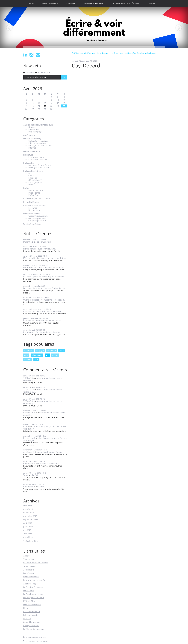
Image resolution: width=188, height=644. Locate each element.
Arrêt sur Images (31, 584)
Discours (32, 127)
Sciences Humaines (32, 214)
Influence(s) (34, 129)
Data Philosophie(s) (32, 139)
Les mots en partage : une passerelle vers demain (44, 428)
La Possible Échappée (33, 587)
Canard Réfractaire (32, 622)
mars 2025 (28, 537)
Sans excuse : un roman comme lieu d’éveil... (43, 321)
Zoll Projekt (28, 570)
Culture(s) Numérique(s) (39, 141)
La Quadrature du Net (33, 594)
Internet (32, 148)
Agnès (26, 452)
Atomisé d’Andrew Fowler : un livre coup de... (43, 311)
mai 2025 (27, 530)
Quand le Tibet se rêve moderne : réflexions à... (44, 300)
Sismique (27, 619)
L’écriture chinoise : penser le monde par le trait (45, 258)
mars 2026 (28, 509)
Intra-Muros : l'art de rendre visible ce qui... (42, 332)
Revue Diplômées (31, 202)
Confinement (29, 135)
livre (36, 360)
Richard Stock (29, 413)
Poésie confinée (35, 193)
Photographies (35, 182)
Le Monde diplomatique (34, 629)
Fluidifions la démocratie (48, 464)
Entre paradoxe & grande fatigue (48, 452)
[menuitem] (31, 4)
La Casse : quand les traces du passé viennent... (44, 277)
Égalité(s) (33, 178)
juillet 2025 (28, 527)
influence (28, 351)
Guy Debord (86, 65)
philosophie (37, 355)
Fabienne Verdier (31, 615)
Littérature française (38, 159)
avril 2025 (28, 534)
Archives (151, 4)
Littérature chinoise (37, 157)
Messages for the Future (40, 165)
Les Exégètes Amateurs (34, 598)
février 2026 (29, 513)
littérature (51, 351)
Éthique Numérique (37, 143)
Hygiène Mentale (31, 577)
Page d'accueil (103, 53)
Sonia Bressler (30, 566)
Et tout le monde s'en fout (35, 580)
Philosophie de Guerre (93, 4)
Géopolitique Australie (38, 216)
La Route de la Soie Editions (36, 563)
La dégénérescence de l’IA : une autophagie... (45, 439)
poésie (55, 355)
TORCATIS (28, 378)
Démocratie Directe (32, 605)
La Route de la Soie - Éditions (125, 4)
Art (30, 173)
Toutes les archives (31, 541)
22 (45, 106)
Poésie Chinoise (36, 191)
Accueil (31, 4)
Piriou (26, 427)
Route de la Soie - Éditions (35, 206)
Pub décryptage (35, 132)
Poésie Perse (34, 195)
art (47, 355)
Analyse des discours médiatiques (38, 125)
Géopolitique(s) (35, 180)
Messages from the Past (39, 168)
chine (62, 351)
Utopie (31, 185)
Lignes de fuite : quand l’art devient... (39, 249)
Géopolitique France (37, 221)
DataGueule (29, 591)
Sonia (26, 475)
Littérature (28, 155)
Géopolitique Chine (37, 218)
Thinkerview (29, 559)
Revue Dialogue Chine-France (37, 199)
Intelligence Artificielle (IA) (40, 146)
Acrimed (27, 556)
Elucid (26, 608)
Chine (31, 176)
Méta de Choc (29, 601)
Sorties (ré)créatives (32, 224)
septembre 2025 (31, 520)
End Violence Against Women (83, 53)
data (26, 355)
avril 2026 (28, 506)
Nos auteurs (34, 210)
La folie (36, 475)
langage (40, 351)
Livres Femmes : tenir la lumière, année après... (44, 267)
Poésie (26, 188)
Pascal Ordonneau (31, 612)
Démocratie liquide (32, 151)
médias (28, 360)
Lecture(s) (71, 4)
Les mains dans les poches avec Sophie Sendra (44, 288)
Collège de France (31, 626)
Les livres (33, 208)
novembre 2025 (30, 516)
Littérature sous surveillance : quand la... (45, 414)
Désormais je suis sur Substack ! (38, 242)
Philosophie (29, 163)
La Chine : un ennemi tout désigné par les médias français (134, 53)
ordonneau (28, 464)
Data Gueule (29, 573)
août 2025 (28, 523)
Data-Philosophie (50, 4)
